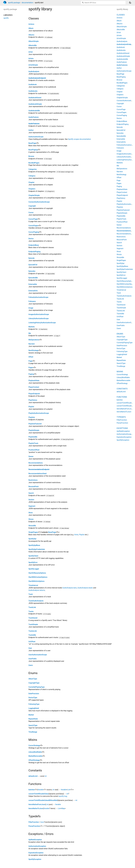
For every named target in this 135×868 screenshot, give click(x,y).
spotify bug (63, 796)
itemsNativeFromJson (37, 804)
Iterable (41, 790)
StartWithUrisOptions (36, 581)
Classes (121, 15)
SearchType (33, 725)
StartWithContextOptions (38, 577)
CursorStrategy (34, 745)
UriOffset (32, 642)
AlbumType (33, 679)
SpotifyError (33, 562)
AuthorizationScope (36, 137)
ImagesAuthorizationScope (39, 314)
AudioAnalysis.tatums (37, 590)
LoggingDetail (34, 708)
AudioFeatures (34, 124)
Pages (31, 368)
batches (31, 790)
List (69, 790)
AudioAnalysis (34, 71)
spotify (6, 18)
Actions (31, 24)
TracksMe (32, 635)
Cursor (31, 212)
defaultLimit (33, 776)
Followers (32, 301)
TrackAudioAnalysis (36, 601)
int (46, 776)
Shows (31, 519)
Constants (122, 389)
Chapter (31, 182)
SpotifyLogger (34, 569)
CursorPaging (34, 232)
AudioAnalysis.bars (70, 588)
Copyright (32, 206)
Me (30, 333)
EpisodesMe (33, 278)
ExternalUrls (33, 291)
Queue (31, 456)
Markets (32, 327)
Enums (120, 334)
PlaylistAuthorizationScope (39, 413)
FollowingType (34, 704)
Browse (31, 156)
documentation (27, 3)
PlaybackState (34, 381)
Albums (31, 35)
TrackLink (32, 607)
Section (31, 500)
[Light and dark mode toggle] (130, 3)
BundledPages (34, 163)
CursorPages (33, 226)
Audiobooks (33, 91)
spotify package (14, 3)
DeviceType (33, 698)
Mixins (120, 372)
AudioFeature (34, 117)
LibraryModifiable (35, 752)
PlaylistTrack (33, 443)
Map (63, 808)
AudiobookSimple (35, 104)
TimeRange (33, 732)
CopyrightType (34, 683)
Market (31, 715)
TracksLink (33, 631)
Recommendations (36, 463)
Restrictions (33, 480)
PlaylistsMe (33, 437)
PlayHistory (33, 400)
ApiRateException (35, 840)
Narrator (32, 344)
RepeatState (33, 719)
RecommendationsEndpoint (39, 469)
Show (31, 513)
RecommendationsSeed (37, 474)
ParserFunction (34, 826)
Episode (31, 258)
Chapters (32, 189)
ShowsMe (32, 526)
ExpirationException (36, 853)
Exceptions (122, 428)
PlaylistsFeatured (35, 424)
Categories (33, 169)
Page (30, 361)
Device (31, 239)
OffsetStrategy (34, 760)
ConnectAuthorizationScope (39, 202)
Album (31, 28)
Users (31, 665)
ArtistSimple (33, 65)
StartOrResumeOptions (37, 573)
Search (31, 493)
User (30, 648)
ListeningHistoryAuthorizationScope (42, 323)
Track (31, 594)
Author (31, 130)
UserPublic (33, 659)
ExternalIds (33, 284)
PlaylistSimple (34, 430)
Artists (31, 58)
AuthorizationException (37, 846)
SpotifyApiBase (34, 545)
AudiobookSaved (35, 98)
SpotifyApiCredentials (37, 549)
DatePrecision (34, 694)
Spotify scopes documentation (79, 139)
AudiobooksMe (34, 111)
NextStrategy (33, 350)
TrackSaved (33, 618)
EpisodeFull (33, 265)
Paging (31, 374)
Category (32, 176)
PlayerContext (34, 387)
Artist (31, 52)
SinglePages (33, 532)
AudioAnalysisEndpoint (37, 78)
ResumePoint (34, 487)
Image (31, 308)
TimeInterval (33, 585)
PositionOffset (34, 450)
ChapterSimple (34, 195)
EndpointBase (34, 245)
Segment (32, 506)
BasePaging (33, 150)
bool (42, 822)
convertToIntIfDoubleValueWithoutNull (43, 800)
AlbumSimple (34, 41)
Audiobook (33, 84)
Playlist (31, 407)
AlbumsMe (33, 45)
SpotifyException (35, 859)
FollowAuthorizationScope (38, 297)
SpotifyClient (33, 556)
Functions (122, 397)
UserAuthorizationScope (38, 655)
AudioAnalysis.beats (85, 588)
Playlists (32, 417)
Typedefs (121, 417)
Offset (31, 357)
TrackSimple (33, 624)
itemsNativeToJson (36, 808)
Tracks (31, 611)
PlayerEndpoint (34, 394)
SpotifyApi (32, 539)
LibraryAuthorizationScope (39, 318)
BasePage (32, 143)
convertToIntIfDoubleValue (39, 794)
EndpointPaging (34, 252)
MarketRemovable (35, 756)
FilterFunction (34, 822)
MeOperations (34, 340)
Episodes (32, 271)
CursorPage (33, 219)
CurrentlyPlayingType (36, 687)
